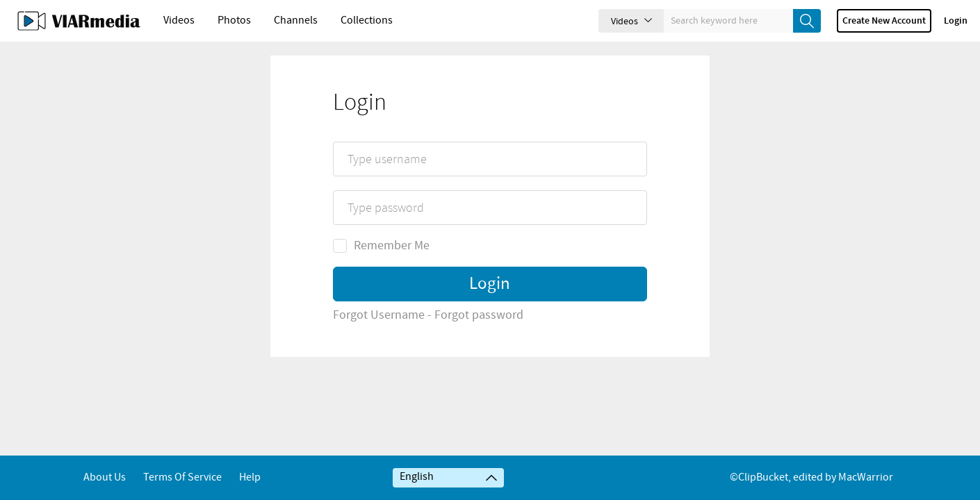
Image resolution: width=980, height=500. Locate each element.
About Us (105, 477)
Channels (296, 20)
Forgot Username (379, 358)
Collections (367, 20)
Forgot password (479, 358)
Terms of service (182, 477)
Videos (179, 20)
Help (250, 477)
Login (956, 21)
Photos (234, 20)
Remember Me (381, 288)
